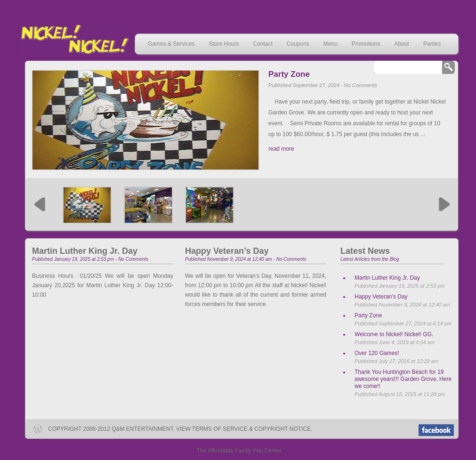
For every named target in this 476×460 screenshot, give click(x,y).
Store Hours (224, 44)
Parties (432, 44)
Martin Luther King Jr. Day (85, 251)
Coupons (298, 44)
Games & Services (171, 44)
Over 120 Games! (377, 353)
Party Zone (289, 74)
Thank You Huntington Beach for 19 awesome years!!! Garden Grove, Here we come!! (403, 379)
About (402, 44)
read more (281, 149)
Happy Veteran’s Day (227, 251)
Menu (331, 44)
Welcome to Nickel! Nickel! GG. (394, 334)
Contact (262, 44)
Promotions (366, 44)
